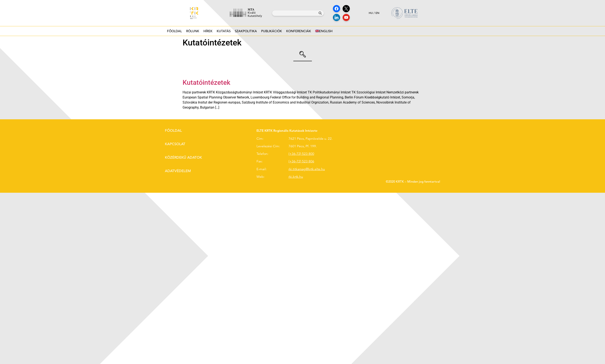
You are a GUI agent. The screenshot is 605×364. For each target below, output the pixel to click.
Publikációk (272, 32)
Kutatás (224, 32)
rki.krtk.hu (296, 177)
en (377, 13)
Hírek (208, 32)
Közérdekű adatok (183, 157)
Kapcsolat (175, 144)
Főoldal (174, 31)
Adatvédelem (178, 171)
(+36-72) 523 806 (301, 161)
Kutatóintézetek (206, 82)
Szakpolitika (246, 32)
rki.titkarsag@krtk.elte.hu (307, 169)
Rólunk (193, 32)
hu (371, 13)
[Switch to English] (324, 31)
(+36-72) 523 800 (301, 154)
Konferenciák (299, 32)
